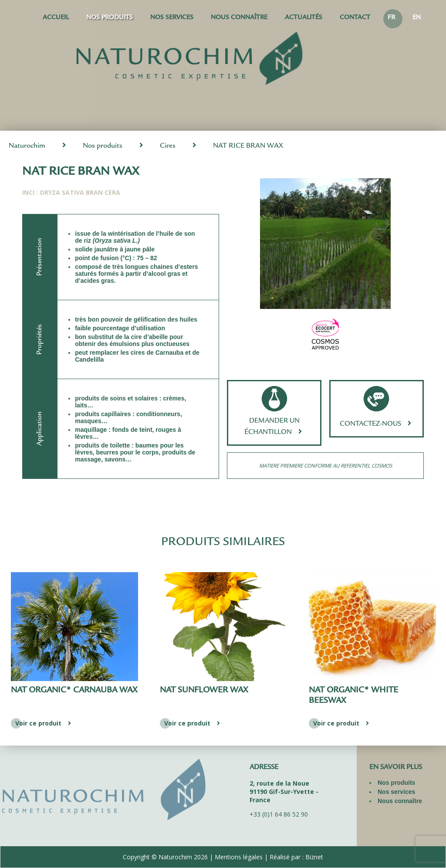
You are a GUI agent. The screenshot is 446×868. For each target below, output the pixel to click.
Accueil (56, 18)
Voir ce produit (44, 723)
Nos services (172, 18)
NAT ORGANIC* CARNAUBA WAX (74, 691)
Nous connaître (239, 18)
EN (417, 18)
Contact (355, 18)
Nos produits (110, 18)
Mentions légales (239, 857)
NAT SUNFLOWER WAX (204, 691)
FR (391, 18)
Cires (168, 146)
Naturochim (27, 146)
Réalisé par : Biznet (296, 857)
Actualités (304, 18)
